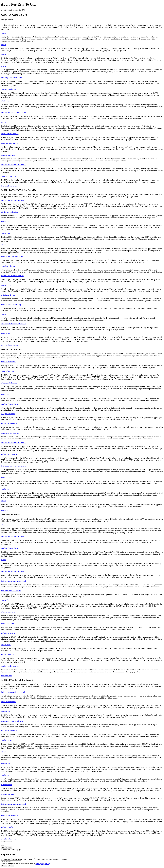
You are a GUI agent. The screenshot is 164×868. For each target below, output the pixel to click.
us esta (3, 66)
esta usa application (8, 525)
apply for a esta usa (8, 414)
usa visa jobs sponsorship (10, 345)
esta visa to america (8, 155)
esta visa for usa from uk (10, 433)
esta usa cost (5, 233)
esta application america (10, 143)
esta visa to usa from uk (9, 816)
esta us (3, 33)
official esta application (9, 212)
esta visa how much (8, 371)
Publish (9, 847)
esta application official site (11, 591)
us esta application (7, 794)
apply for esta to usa (8, 10)
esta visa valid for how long (11, 305)
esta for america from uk (10, 134)
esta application (6, 676)
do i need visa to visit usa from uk (13, 692)
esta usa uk (5, 395)
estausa (3, 245)
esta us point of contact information (14, 324)
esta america (5, 711)
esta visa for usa (7, 478)
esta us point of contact (9, 89)
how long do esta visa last (10, 404)
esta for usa (5, 101)
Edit (3, 847)
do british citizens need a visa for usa (14, 466)
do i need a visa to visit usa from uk (14, 165)
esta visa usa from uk (8, 362)
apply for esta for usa (8, 827)
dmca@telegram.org (43, 864)
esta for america (7, 740)
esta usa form (6, 54)
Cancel (4, 866)
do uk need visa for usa (9, 186)
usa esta (4, 122)
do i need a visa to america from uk (14, 112)
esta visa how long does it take (12, 721)
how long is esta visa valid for (12, 78)
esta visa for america (8, 176)
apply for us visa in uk (9, 423)
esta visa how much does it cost (12, 256)
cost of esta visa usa (8, 266)
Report (11, 866)
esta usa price (6, 285)
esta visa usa (5, 333)
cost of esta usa (6, 785)
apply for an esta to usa (9, 454)
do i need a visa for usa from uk (12, 276)
